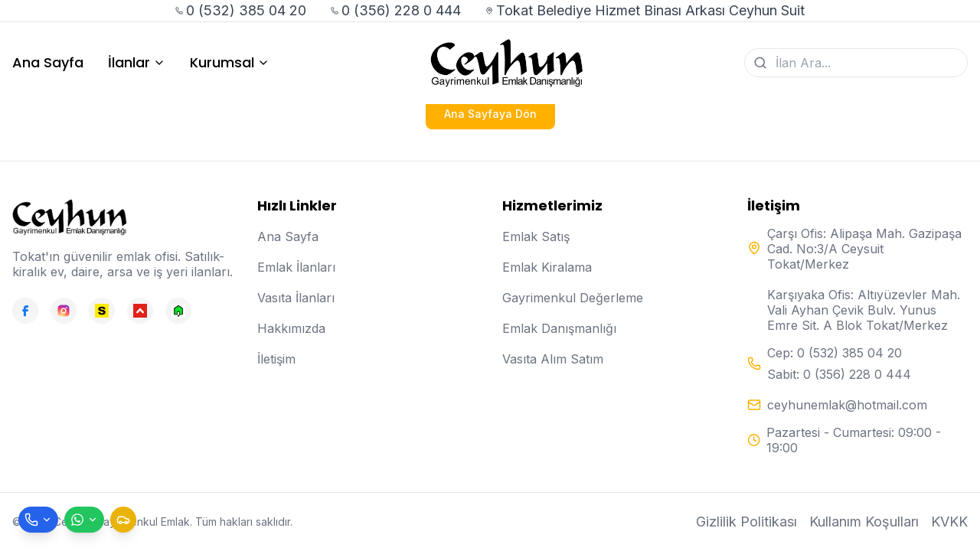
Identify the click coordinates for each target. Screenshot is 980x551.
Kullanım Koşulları (864, 522)
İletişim (276, 359)
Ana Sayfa (48, 63)
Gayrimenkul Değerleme (573, 298)
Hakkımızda (291, 328)
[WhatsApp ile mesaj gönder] (84, 520)
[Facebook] (25, 311)
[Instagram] (64, 311)
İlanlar (137, 63)
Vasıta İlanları (296, 298)
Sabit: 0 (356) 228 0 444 (839, 374)
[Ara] (760, 63)
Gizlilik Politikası (746, 522)
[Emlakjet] (178, 311)
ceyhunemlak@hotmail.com (847, 405)
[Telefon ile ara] (38, 520)
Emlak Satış (536, 236)
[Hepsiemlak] (140, 311)
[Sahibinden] (102, 311)
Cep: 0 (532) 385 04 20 (835, 353)
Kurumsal (230, 63)
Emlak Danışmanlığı (559, 328)
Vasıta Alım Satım (553, 359)
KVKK (949, 522)
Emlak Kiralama (547, 267)
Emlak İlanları (296, 267)
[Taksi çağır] (123, 520)
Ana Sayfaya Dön (490, 114)
